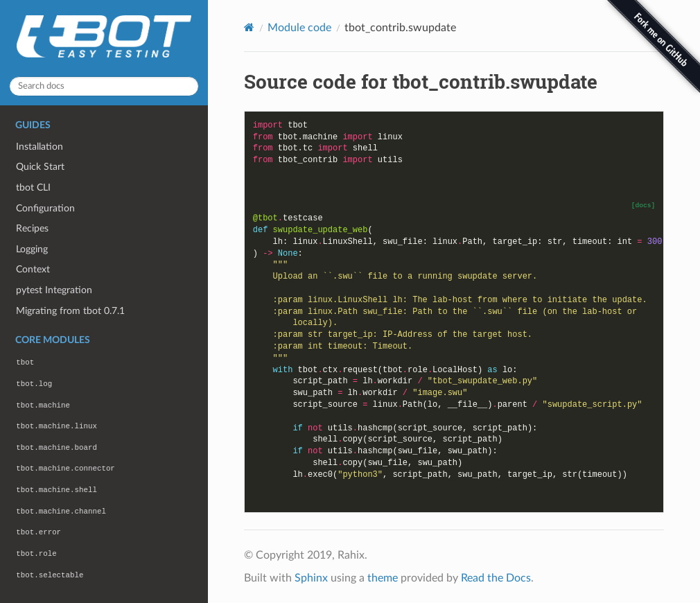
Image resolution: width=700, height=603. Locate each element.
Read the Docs (496, 578)
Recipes (32, 228)
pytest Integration (54, 290)
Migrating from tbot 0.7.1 (70, 311)
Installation (40, 147)
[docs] (644, 206)
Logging (32, 249)
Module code (299, 28)
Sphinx (311, 578)
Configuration (45, 208)
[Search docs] (104, 86)
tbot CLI (33, 187)
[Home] (249, 27)
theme (383, 578)
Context (33, 269)
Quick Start (40, 167)
